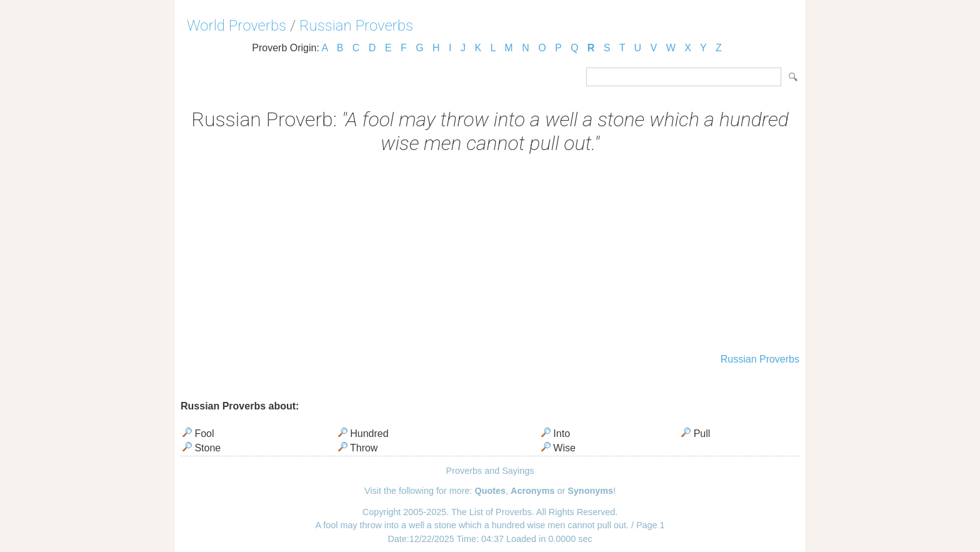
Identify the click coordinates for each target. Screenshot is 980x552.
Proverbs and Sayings (490, 471)
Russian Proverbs (356, 26)
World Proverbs (237, 26)
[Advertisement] (490, 255)
